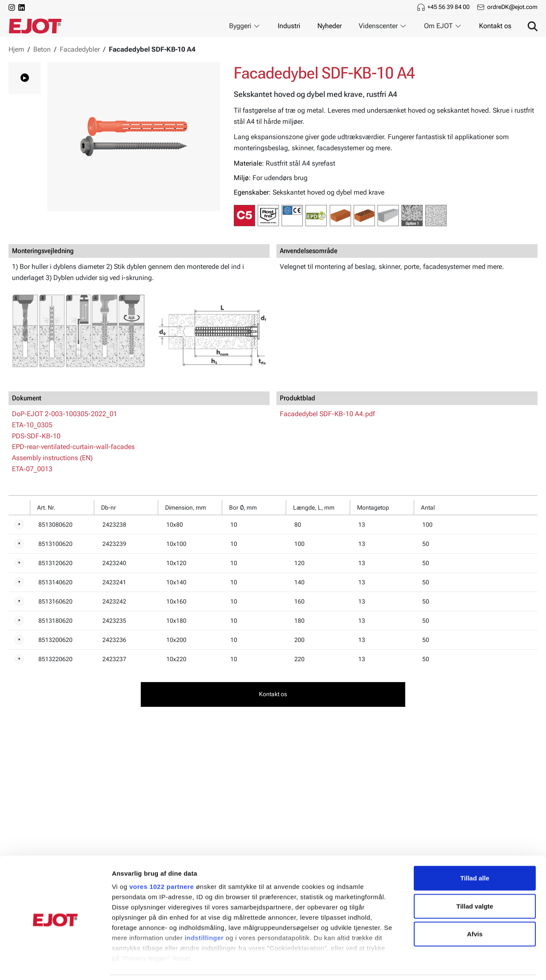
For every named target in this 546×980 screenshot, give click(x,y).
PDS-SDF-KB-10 (36, 436)
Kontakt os (495, 26)
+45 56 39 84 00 (449, 7)
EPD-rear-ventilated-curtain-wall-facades (73, 447)
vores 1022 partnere (161, 858)
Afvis (475, 906)
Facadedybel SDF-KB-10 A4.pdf (327, 414)
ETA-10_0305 (32, 425)
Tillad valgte (475, 877)
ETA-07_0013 (32, 469)
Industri (289, 26)
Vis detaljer (443, 963)
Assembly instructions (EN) (52, 458)
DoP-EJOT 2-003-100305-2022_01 (65, 414)
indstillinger (204, 909)
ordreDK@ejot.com (512, 7)
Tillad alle (475, 850)
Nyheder (330, 26)
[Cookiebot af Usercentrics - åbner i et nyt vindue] (55, 963)
